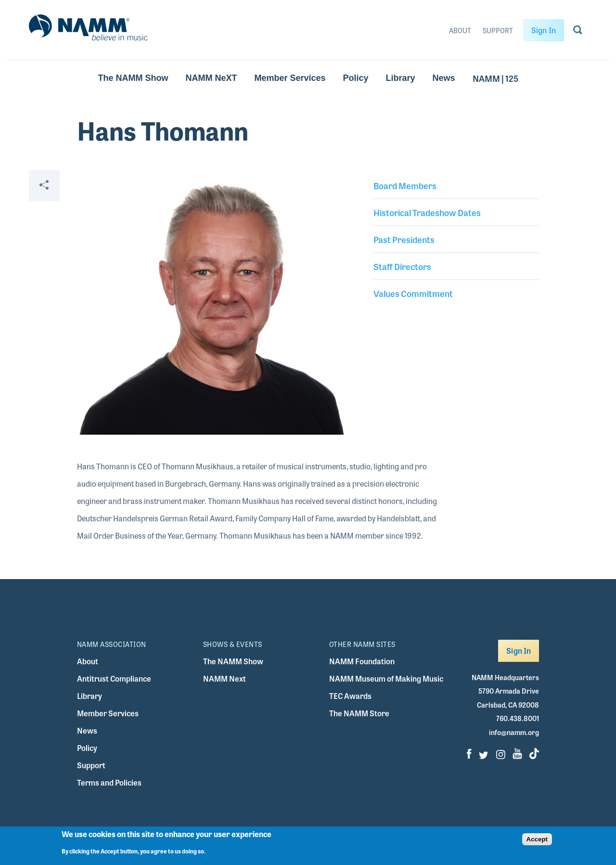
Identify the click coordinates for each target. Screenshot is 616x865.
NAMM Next (225, 678)
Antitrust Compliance (114, 678)
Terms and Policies (109, 782)
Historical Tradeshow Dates (427, 212)
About (460, 30)
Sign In (544, 30)
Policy (356, 78)
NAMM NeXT (211, 78)
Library (401, 78)
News (444, 78)
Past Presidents (404, 239)
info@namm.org (514, 732)
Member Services (290, 78)
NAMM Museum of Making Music (386, 678)
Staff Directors (402, 266)
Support (498, 30)
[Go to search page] (578, 32)
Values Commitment (413, 293)
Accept (537, 839)
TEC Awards (350, 696)
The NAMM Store (359, 713)
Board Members (405, 185)
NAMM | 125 (495, 78)
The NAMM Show (133, 78)
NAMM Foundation (362, 661)
